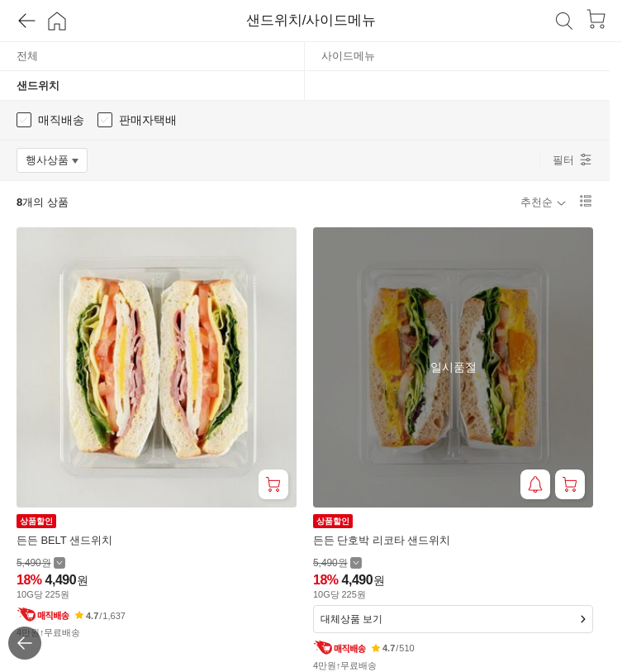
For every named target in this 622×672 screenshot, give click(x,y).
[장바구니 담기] (273, 484)
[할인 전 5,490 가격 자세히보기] (41, 562)
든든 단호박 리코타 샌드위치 (382, 540)
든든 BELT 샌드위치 (64, 540)
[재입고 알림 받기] (535, 484)
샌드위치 (38, 86)
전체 (27, 56)
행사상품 (57, 163)
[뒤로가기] (19, 21)
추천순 (537, 202)
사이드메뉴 (348, 56)
